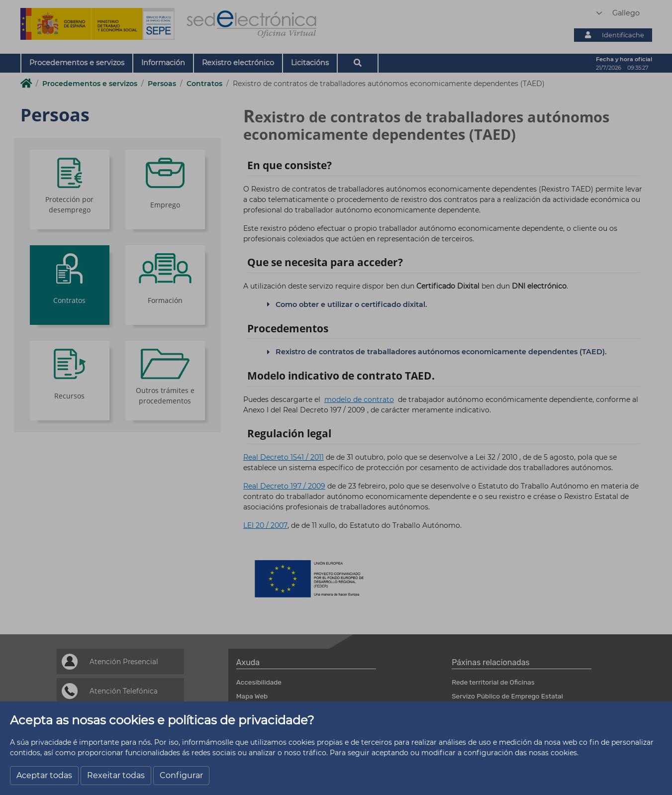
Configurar (181, 775)
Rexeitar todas (116, 775)
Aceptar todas (44, 775)
